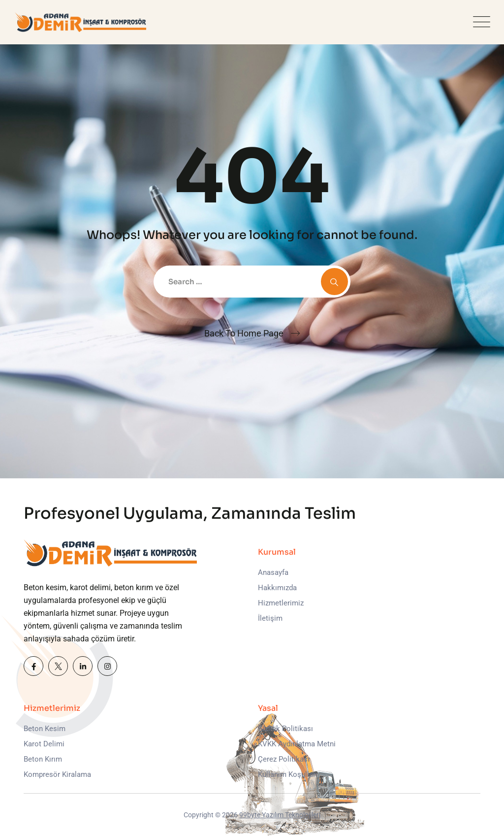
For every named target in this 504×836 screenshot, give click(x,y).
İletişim (270, 618)
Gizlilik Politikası (285, 729)
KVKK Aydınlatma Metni (297, 744)
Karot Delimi (44, 744)
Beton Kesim (45, 729)
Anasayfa (273, 572)
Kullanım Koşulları (288, 774)
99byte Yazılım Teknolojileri (280, 815)
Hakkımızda (277, 588)
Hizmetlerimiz (281, 603)
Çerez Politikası (284, 759)
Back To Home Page (244, 333)
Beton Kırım (43, 759)
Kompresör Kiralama (57, 774)
